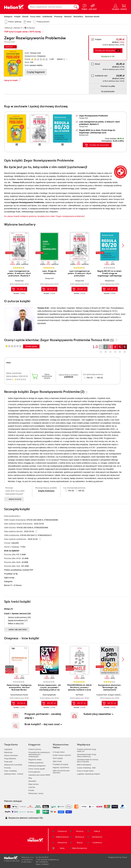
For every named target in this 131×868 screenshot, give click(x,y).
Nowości (68, 17)
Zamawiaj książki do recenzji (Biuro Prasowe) (88, 761)
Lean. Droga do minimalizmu (49, 272)
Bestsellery (78, 17)
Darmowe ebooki (92, 17)
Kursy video (35, 17)
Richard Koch (84, 135)
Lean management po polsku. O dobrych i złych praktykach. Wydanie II (19, 273)
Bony (29, 22)
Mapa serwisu (34, 784)
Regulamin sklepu (35, 760)
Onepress (41, 56)
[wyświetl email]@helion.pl (50, 860)
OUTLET (9, 47)
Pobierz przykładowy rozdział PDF (19, 570)
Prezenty (7, 768)
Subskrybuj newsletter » (98, 714)
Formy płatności (34, 772)
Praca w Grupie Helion (85, 771)
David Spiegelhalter (49, 695)
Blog (30, 778)
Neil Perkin (79, 695)
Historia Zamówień (11, 755)
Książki (17, 17)
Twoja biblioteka (10, 759)
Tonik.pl (124, 857)
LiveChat (32, 787)
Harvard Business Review (19, 695)
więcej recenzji (15, 499)
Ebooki (25, 17)
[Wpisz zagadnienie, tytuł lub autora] (50, 7)
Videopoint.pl (62, 843)
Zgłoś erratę (9, 578)
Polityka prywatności (36, 763)
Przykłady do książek (60, 764)
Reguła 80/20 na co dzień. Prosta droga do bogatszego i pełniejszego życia (110, 274)
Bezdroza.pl (80, 837)
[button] (123, 246)
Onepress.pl (62, 831)
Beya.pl (80, 843)
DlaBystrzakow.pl (62, 837)
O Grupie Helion (59, 752)
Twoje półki (8, 762)
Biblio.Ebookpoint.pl (80, 848)
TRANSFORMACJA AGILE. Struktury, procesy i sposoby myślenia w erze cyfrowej (80, 689)
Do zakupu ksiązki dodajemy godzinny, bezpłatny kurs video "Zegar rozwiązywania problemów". (45, 216)
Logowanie (8, 749)
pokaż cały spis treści (18, 629)
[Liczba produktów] (118, 50)
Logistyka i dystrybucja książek (88, 774)
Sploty (62, 848)
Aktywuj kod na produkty (13, 765)
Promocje (58, 17)
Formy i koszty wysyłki (37, 769)
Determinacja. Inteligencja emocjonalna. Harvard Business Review (19, 687)
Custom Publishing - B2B (86, 768)
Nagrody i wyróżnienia (61, 768)
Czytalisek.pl (97, 843)
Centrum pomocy (35, 749)
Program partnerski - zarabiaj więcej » (43, 716)
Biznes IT (8, 585)
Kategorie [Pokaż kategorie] (8, 17)
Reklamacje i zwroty (36, 793)
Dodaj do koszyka (105, 51)
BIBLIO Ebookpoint (84, 765)
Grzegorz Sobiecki (114, 695)
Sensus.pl (80, 831)
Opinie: (61, 59)
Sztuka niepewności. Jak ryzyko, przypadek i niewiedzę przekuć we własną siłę (49, 689)
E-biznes (18, 585)
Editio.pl (97, 831)
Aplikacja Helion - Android (14, 774)
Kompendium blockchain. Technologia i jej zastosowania (110, 687)
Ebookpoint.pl (97, 837)
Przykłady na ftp (11, 574)
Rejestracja (8, 752)
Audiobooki (47, 17)
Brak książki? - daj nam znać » (43, 724)
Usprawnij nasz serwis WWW (39, 775)
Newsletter (32, 781)
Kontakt (31, 790)
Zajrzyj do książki (11, 80)
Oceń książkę (58, 758)
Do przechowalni (108, 91)
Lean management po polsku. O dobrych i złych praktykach (80, 273)
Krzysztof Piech (102, 695)
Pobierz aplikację (15, 22)
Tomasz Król (35, 53)
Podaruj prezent (43, 22)
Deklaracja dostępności (37, 766)
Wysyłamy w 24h (108, 56)
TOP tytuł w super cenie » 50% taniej (22, 32)
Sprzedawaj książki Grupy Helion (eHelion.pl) (87, 755)
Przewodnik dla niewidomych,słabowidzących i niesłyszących (39, 754)
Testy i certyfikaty (10, 771)
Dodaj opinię (31, 346)
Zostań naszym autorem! (62, 755)
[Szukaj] (76, 7)
